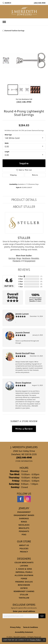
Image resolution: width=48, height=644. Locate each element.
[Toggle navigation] (4, 22)
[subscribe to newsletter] (42, 616)
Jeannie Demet (23, 333)
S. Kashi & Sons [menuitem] (24, 569)
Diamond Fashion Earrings (14, 31)
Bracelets (35, 258)
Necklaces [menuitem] (24, 525)
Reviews (24, 270)
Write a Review (24, 429)
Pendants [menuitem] (24, 531)
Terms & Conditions (30, 627)
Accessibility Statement (24, 632)
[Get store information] (24, 461)
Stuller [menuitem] (24, 595)
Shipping (13, 175)
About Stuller (24, 207)
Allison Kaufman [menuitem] (24, 575)
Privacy (24, 552)
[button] (7, 3)
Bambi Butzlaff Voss (25, 353)
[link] (39, 3)
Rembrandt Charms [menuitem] (24, 591)
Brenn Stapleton (23, 383)
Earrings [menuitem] (24, 518)
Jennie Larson (22, 314)
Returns (35, 175)
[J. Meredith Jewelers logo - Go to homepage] (24, 12)
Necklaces (26, 258)
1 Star (21, 287)
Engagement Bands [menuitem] (24, 515)
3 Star (21, 281)
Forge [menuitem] (24, 578)
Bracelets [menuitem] (24, 528)
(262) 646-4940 (24, 102)
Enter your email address (24, 611)
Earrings (12, 258)
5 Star (21, 276)
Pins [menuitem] (24, 534)
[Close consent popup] (44, 640)
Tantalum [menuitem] (24, 598)
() (41, 276)
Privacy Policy (15, 627)
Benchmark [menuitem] (24, 585)
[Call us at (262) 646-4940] (24, 457)
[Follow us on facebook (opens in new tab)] (20, 499)
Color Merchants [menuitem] (24, 562)
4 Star (21, 279)
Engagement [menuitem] (24, 512)
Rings (19, 258)
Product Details (24, 200)
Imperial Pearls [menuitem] (24, 572)
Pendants (17, 261)
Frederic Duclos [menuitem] (24, 582)
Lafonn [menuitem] (24, 566)
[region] (24, 60)
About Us (24, 545)
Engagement (30, 261)
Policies (24, 548)
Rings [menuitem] (24, 522)
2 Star (21, 284)
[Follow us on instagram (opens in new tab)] (28, 499)
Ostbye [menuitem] (24, 588)
